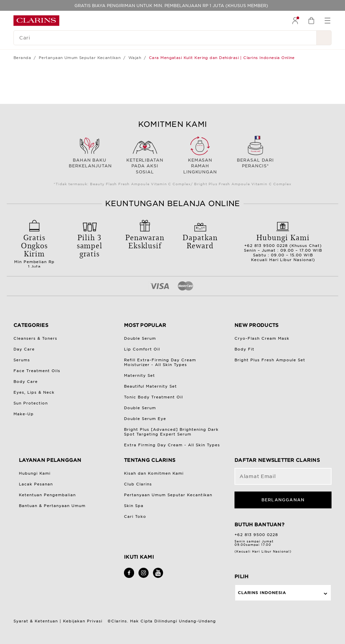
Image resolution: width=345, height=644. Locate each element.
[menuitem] (295, 21)
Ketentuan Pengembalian (47, 495)
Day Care (24, 349)
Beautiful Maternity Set (150, 386)
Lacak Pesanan (36, 484)
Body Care (26, 382)
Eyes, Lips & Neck (34, 392)
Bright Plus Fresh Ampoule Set (270, 360)
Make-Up (24, 414)
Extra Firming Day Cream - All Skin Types (172, 445)
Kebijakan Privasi (83, 621)
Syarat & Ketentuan (36, 621)
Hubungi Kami (35, 473)
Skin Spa (134, 506)
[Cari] (165, 38)
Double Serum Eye (145, 419)
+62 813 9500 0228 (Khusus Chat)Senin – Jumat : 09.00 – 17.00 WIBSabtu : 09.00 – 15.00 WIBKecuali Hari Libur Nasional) (283, 245)
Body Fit (244, 349)
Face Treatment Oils (37, 371)
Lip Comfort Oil (142, 349)
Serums (22, 360)
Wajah (135, 58)
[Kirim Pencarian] (324, 38)
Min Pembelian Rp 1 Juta (34, 249)
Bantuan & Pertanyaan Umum (52, 506)
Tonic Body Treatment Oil (153, 397)
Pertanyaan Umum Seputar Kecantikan (80, 58)
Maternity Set (139, 375)
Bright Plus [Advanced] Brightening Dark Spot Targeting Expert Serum (171, 432)
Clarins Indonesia (262, 593)
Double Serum (140, 338)
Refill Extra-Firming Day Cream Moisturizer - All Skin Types (160, 362)
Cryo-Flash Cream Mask (262, 338)
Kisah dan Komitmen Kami (154, 473)
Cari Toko (135, 516)
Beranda (22, 58)
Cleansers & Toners (35, 338)
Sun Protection (31, 403)
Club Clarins (138, 484)
